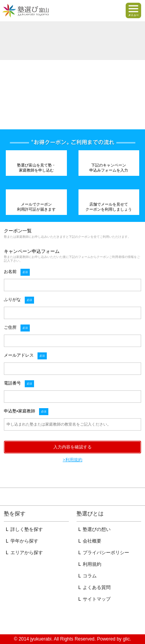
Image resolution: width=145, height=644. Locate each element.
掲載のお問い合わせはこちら (72, 619)
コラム (90, 576)
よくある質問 (97, 587)
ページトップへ (72, 497)
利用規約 (92, 564)
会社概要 (92, 541)
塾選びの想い (97, 529)
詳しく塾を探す (27, 529)
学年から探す (24, 541)
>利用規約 (72, 460)
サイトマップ (97, 599)
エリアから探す (27, 553)
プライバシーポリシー (106, 553)
